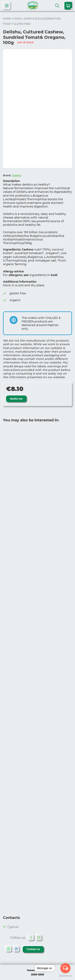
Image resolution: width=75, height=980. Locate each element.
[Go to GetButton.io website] (65, 976)
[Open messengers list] (65, 968)
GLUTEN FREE (22, 24)
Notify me (16, 399)
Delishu (17, 175)
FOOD (17, 19)
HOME (7, 19)
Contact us (33, 949)
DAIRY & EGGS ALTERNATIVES (42, 19)
